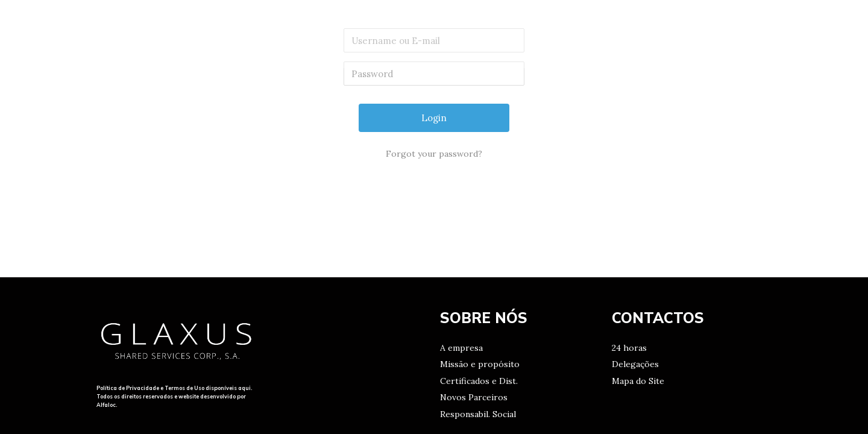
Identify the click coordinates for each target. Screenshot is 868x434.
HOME (589, 33)
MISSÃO (645, 33)
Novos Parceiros (474, 397)
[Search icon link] (832, 34)
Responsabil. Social (478, 414)
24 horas (629, 348)
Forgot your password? (434, 154)
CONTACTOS (719, 33)
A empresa (461, 348)
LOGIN (789, 33)
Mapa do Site (638, 381)
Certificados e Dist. (479, 381)
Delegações (635, 364)
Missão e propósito (480, 364)
